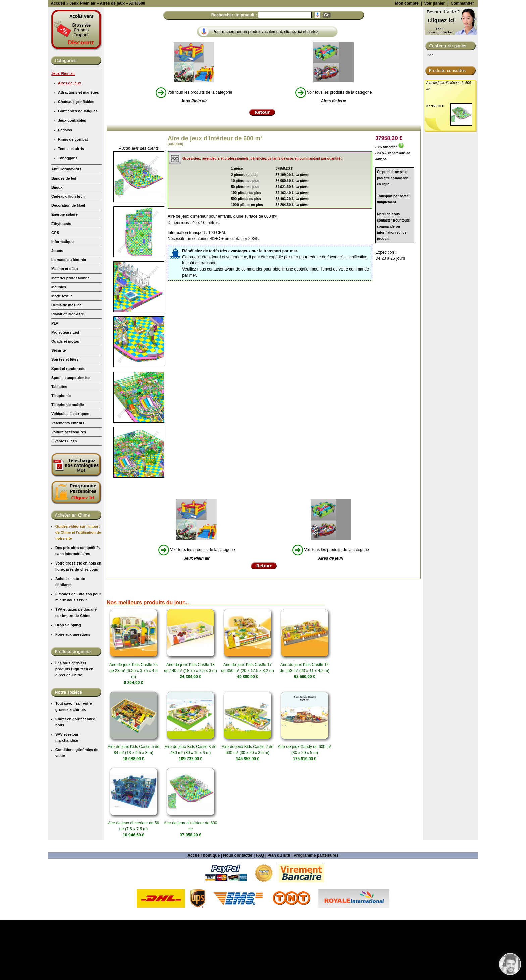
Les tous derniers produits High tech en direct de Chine (74, 729)
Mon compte (407, 63)
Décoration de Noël (68, 265)
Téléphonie (61, 455)
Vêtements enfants (68, 483)
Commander (462, 63)
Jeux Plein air (63, 133)
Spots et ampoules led (71, 437)
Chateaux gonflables (76, 161)
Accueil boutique (204, 915)
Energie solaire (65, 274)
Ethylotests (61, 283)
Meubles (59, 347)
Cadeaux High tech (68, 256)
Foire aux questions (73, 694)
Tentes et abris (71, 208)
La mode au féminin (69, 320)
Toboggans (68, 218)
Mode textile (62, 356)
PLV (55, 383)
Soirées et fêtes (65, 419)
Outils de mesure (66, 365)
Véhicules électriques (70, 474)
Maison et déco (65, 329)
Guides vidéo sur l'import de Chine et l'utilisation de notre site (78, 592)
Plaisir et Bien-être (68, 374)
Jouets (57, 310)
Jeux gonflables (72, 180)
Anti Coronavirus (66, 229)
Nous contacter (238, 915)
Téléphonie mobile (68, 464)
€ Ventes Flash (64, 501)
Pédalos (65, 190)
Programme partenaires (316, 915)
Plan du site (279, 915)
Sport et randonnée (68, 428)
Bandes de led (64, 238)
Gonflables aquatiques (78, 171)
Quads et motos (65, 401)
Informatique (63, 301)
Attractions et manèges (78, 152)
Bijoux (57, 247)
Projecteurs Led (65, 392)
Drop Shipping (68, 685)
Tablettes (59, 446)
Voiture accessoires (69, 492)
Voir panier (434, 63)
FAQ (260, 915)
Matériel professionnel (71, 338)
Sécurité (59, 410)
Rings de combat (73, 199)
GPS (55, 292)
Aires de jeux (69, 143)
